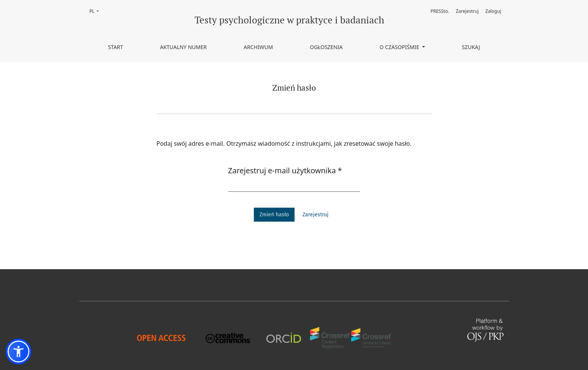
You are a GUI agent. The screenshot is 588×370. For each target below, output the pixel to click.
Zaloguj (493, 11)
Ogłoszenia (326, 47)
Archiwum (258, 47)
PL (96, 11)
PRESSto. (440, 11)
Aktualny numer (183, 47)
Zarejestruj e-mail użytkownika (285, 170)
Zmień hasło (274, 215)
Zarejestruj (467, 11)
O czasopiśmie (400, 47)
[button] (18, 351)
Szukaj (471, 47)
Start (115, 47)
